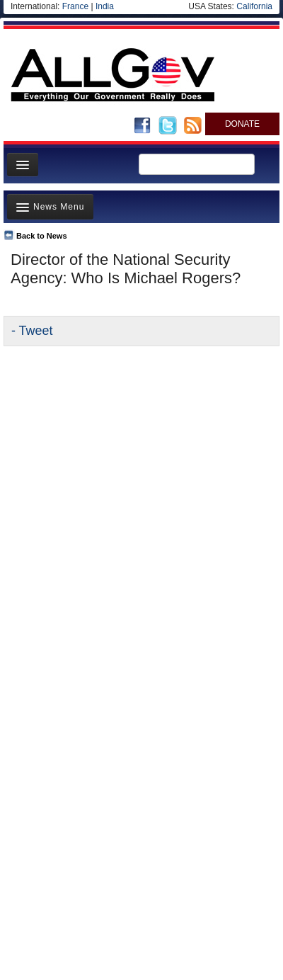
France (75, 6)
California (254, 6)
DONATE (242, 124)
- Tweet (32, 331)
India (105, 6)
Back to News (42, 236)
